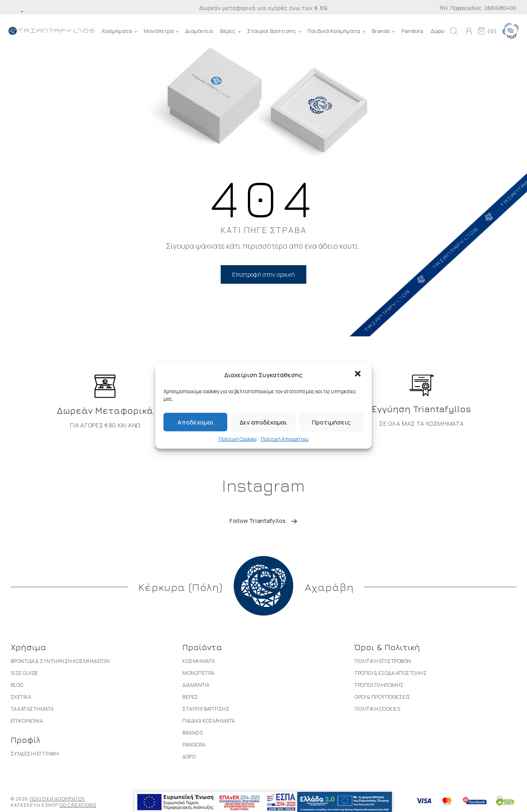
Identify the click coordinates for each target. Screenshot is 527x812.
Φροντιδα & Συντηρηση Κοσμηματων (60, 661)
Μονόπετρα (159, 31)
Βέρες (228, 31)
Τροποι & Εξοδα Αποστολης (391, 673)
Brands (381, 31)
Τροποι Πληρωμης (379, 685)
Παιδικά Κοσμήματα (334, 31)
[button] (359, 375)
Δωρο (189, 757)
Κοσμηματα (199, 661)
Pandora (412, 31)
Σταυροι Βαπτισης (206, 709)
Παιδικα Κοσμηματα (209, 721)
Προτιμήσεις (331, 422)
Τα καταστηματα (32, 709)
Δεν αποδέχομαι (263, 422)
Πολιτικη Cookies (377, 709)
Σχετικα (21, 697)
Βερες (190, 697)
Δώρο (437, 31)
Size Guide (24, 673)
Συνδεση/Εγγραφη (35, 754)
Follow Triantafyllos (258, 521)
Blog (17, 685)
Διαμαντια (196, 685)
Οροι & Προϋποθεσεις (382, 697)
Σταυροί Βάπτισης (272, 31)
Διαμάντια (199, 31)
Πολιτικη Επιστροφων (383, 661)
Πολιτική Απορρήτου (285, 439)
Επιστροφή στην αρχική (263, 274)
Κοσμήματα (117, 31)
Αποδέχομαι (196, 422)
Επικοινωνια (27, 721)
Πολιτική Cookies (238, 439)
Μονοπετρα (198, 673)
